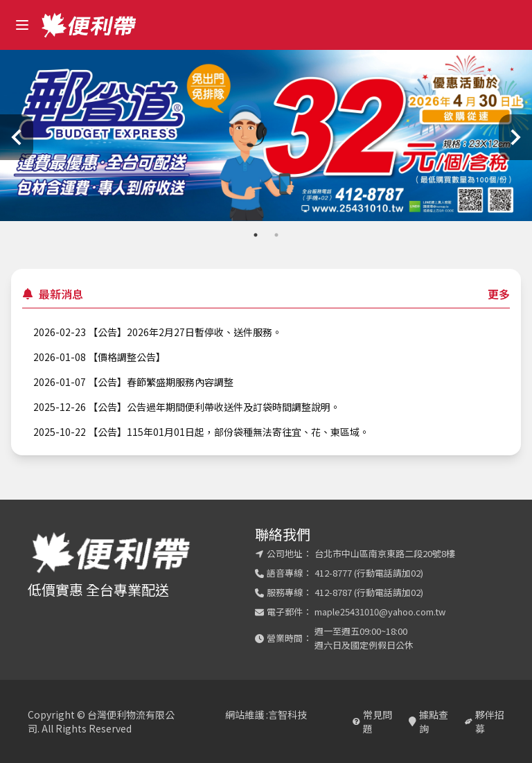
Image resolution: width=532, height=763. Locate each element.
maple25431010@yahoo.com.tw (380, 612)
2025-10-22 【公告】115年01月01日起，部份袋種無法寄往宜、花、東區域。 (201, 432)
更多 (499, 294)
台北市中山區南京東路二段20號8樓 (385, 553)
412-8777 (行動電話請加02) (369, 573)
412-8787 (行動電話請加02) (369, 592)
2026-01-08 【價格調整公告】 (99, 357)
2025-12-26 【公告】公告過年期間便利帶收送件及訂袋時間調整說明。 (187, 407)
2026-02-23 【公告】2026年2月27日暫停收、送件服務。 (158, 332)
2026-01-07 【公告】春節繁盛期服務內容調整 (133, 382)
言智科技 (287, 714)
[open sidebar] (22, 25)
